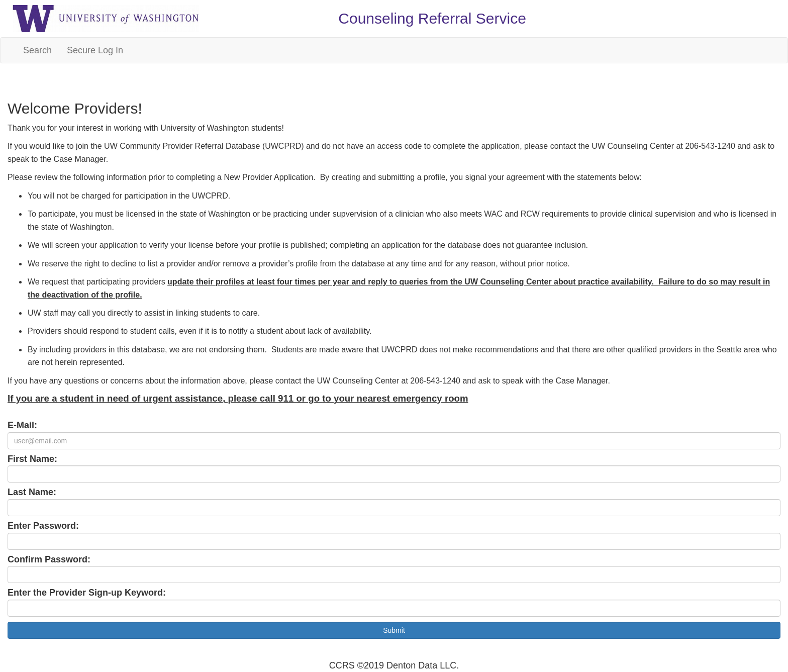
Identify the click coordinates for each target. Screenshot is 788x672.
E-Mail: (22, 425)
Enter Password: (43, 526)
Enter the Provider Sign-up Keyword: (87, 593)
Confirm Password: (49, 559)
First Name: (32, 459)
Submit (394, 630)
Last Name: (32, 492)
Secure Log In (95, 50)
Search (37, 50)
